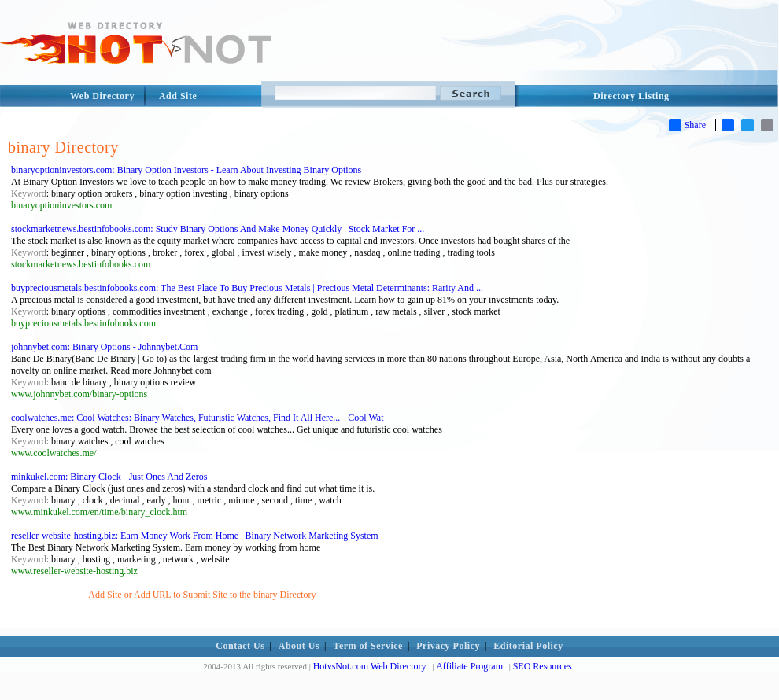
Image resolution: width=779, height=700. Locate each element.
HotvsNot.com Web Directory (370, 666)
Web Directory (102, 96)
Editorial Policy (528, 646)
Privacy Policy (448, 646)
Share (687, 125)
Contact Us (240, 646)
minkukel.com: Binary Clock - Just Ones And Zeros (109, 477)
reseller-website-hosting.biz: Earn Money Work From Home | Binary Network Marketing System (195, 536)
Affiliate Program (469, 666)
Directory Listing (631, 96)
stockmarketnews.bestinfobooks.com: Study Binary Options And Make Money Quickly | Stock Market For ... (218, 229)
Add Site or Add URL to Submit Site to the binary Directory (202, 595)
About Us (299, 646)
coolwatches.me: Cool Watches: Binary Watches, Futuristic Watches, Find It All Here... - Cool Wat (198, 418)
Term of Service (368, 646)
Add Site (178, 96)
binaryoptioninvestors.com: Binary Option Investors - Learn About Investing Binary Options (186, 170)
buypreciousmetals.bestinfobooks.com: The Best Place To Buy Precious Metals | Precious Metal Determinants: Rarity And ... (247, 288)
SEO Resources (543, 666)
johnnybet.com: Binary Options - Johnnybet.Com (104, 347)
